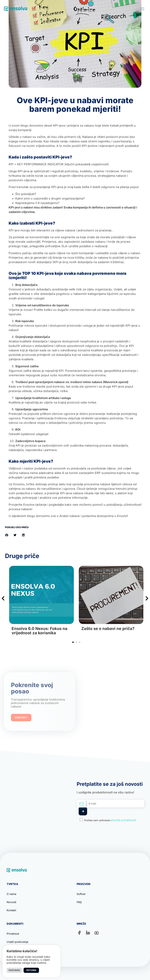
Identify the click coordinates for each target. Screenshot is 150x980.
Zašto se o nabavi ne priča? (108, 629)
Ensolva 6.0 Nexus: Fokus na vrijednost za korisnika (39, 631)
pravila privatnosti (124, 820)
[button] (142, 9)
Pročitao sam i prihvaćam (110, 820)
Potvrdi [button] (31, 970)
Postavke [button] (14, 970)
